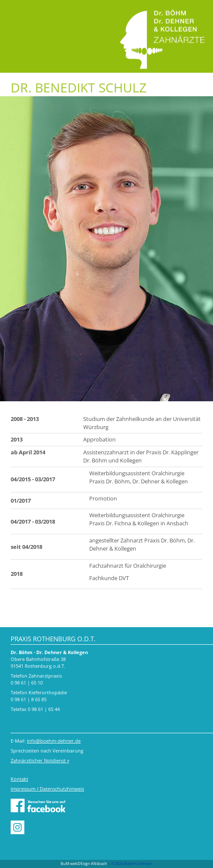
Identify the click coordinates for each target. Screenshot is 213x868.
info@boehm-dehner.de (54, 741)
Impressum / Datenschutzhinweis (47, 789)
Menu (16, 12)
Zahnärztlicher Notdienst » (40, 760)
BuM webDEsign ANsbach (84, 864)
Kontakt (19, 779)
